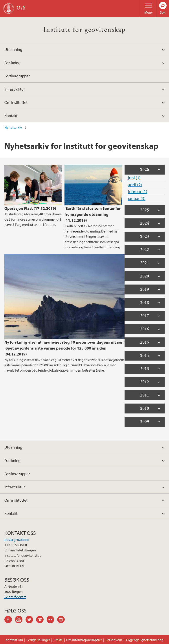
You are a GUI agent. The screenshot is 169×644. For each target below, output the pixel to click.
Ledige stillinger (38, 640)
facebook (10, 620)
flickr (52, 620)
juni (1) (134, 178)
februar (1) (138, 191)
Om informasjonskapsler (84, 640)
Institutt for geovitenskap (84, 30)
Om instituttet (16, 102)
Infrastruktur (15, 89)
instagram (62, 620)
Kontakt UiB (14, 640)
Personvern (114, 640)
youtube (20, 620)
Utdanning (13, 49)
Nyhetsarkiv (13, 127)
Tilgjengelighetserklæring (145, 640)
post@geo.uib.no (17, 540)
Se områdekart (15, 597)
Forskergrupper (17, 76)
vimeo (41, 620)
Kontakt (11, 116)
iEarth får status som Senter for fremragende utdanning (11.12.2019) (93, 214)
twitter (31, 620)
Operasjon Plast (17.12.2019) (30, 208)
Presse (58, 640)
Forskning (12, 63)
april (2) (135, 185)
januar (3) (137, 198)
